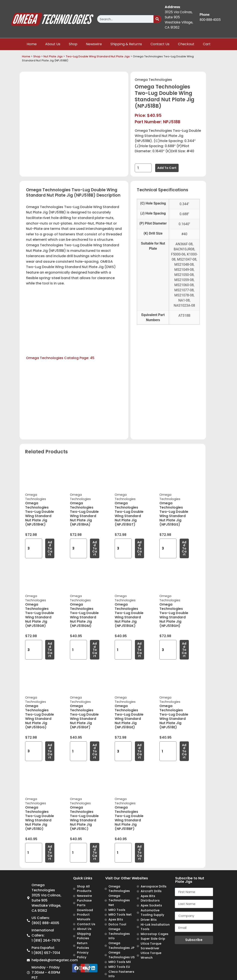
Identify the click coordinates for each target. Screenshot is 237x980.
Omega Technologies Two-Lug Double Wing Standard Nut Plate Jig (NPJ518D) (40, 818)
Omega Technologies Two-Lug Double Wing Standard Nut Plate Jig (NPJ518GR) (40, 615)
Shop (73, 44)
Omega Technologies (153, 80)
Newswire (94, 44)
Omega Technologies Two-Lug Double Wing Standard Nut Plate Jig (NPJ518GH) (174, 615)
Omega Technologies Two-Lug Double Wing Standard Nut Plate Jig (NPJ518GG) (40, 717)
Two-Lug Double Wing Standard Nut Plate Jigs (98, 56)
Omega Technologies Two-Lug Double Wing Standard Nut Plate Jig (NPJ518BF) (129, 818)
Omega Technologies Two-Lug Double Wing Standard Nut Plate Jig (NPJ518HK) (40, 514)
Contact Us (160, 44)
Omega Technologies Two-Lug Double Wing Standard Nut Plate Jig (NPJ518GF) (84, 717)
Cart (207, 44)
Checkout (186, 44)
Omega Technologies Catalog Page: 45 (60, 358)
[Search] (157, 19)
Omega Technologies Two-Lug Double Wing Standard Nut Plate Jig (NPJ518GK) (129, 615)
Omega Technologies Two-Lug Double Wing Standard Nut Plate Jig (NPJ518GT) (129, 514)
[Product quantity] (143, 168)
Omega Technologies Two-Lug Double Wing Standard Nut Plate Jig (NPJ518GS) (174, 514)
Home (32, 44)
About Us (53, 44)
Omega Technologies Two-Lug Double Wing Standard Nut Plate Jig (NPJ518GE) (129, 717)
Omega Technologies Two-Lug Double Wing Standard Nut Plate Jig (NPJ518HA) (84, 514)
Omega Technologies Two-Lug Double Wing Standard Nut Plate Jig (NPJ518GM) (84, 615)
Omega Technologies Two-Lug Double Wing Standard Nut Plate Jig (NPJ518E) (174, 717)
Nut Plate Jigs (53, 56)
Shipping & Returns (126, 44)
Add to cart (167, 168)
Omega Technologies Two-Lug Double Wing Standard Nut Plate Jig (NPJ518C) (84, 818)
